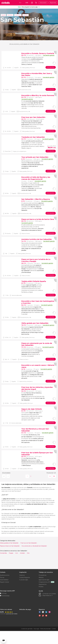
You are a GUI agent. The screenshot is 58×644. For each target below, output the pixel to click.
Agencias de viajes (44, 580)
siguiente (50, 476)
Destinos (22, 575)
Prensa (2, 578)
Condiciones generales (27, 629)
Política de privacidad (45, 629)
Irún (17, 553)
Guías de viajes (24, 580)
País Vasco (10, 15)
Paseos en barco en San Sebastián (10, 546)
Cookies (54, 629)
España (3, 15)
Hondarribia (4, 553)
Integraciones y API (44, 582)
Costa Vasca (18, 15)
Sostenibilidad (4, 580)
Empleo (41, 587)
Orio (28, 553)
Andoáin (23, 553)
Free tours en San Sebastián (29, 543)
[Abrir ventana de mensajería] (4, 640)
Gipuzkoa (25, 15)
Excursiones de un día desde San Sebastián (34, 546)
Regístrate (53, 3)
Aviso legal (36, 629)
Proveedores (42, 575)
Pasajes (11, 553)
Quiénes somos (5, 575)
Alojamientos (43, 584)
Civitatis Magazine (25, 578)
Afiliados (41, 578)
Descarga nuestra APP (7, 591)
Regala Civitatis (4, 582)
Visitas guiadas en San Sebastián (9, 543)
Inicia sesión (43, 3)
